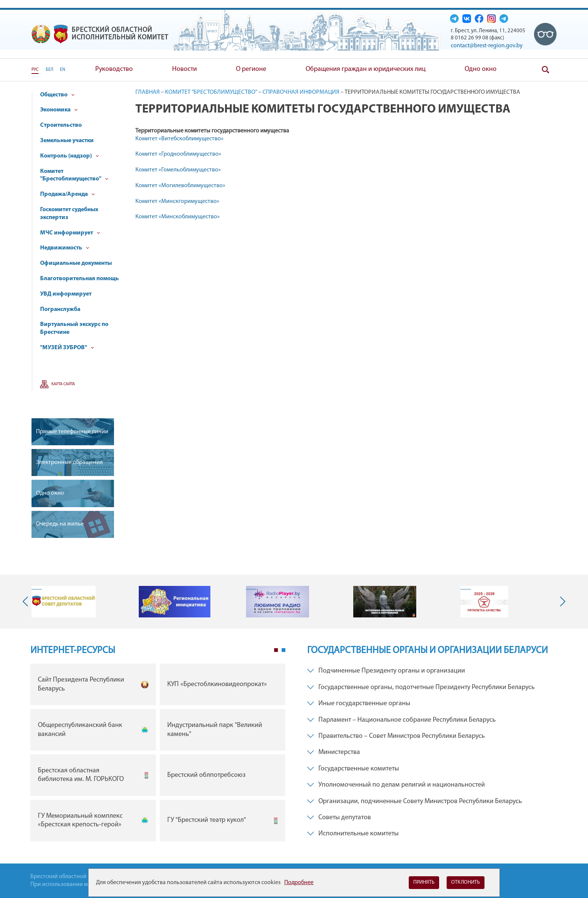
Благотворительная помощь (79, 279)
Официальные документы (76, 263)
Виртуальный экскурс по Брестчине (74, 328)
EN (63, 70)
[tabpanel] (158, 754)
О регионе (251, 69)
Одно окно (481, 69)
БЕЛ (49, 70)
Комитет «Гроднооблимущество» (178, 154)
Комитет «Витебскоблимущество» (179, 139)
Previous (27, 602)
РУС (35, 70)
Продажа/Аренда (67, 194)
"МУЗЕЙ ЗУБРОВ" (67, 348)
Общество (57, 95)
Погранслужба (60, 309)
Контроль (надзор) (70, 156)
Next (561, 602)
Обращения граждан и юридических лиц (366, 69)
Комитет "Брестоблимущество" (74, 175)
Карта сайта (63, 384)
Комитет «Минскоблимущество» (178, 217)
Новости (184, 69)
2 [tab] (283, 650)
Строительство (61, 125)
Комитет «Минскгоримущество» (177, 201)
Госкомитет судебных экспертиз (69, 214)
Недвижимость (65, 248)
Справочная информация (301, 92)
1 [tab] (276, 650)
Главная (148, 92)
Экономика (59, 110)
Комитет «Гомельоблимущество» (178, 170)
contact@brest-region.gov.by (487, 46)
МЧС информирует (70, 233)
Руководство (114, 69)
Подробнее (299, 883)
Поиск (545, 70)
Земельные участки (67, 141)
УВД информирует (66, 294)
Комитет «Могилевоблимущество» (180, 186)
